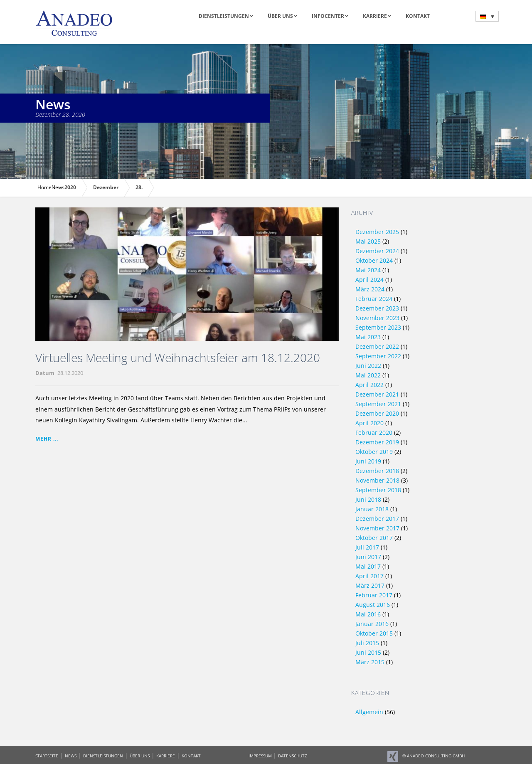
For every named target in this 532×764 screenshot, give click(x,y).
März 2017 (370, 585)
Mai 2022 (368, 375)
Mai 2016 (368, 614)
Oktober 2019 (374, 452)
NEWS (71, 756)
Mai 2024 (368, 270)
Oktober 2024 (374, 260)
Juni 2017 (368, 557)
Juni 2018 (368, 499)
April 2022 (369, 385)
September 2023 (378, 327)
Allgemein (369, 712)
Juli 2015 (367, 643)
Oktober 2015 (374, 633)
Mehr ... (47, 439)
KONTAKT (191, 756)
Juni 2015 (368, 652)
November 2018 (377, 480)
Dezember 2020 (377, 413)
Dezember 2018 (377, 471)
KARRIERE (166, 756)
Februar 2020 (374, 433)
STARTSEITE (47, 756)
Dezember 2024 (377, 251)
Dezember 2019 (377, 442)
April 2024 (369, 280)
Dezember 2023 (377, 308)
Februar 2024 (374, 299)
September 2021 (378, 404)
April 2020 (369, 423)
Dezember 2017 (377, 519)
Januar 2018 (372, 509)
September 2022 (378, 356)
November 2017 (377, 528)
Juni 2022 (368, 366)
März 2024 (370, 289)
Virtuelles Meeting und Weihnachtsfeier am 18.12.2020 (178, 357)
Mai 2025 (368, 241)
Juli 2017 (367, 547)
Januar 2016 (372, 624)
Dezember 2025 (377, 232)
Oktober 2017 (374, 538)
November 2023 (377, 318)
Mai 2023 (368, 337)
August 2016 (373, 605)
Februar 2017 (374, 595)
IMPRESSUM (261, 756)
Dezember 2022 (377, 346)
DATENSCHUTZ (293, 756)
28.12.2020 (70, 373)
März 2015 (370, 662)
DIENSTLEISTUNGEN (103, 756)
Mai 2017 (368, 566)
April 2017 (369, 576)
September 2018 (378, 490)
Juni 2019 (368, 461)
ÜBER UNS (140, 756)
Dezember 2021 (377, 394)
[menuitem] (487, 16)
